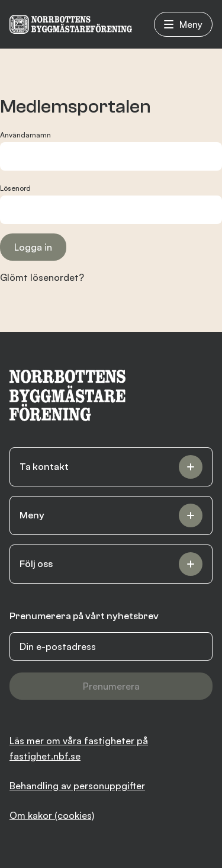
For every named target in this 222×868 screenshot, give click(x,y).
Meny (183, 24)
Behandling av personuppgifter (77, 786)
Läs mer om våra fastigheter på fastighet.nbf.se (79, 748)
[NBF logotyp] (71, 24)
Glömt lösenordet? (42, 277)
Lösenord (15, 188)
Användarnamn (25, 135)
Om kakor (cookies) (52, 815)
